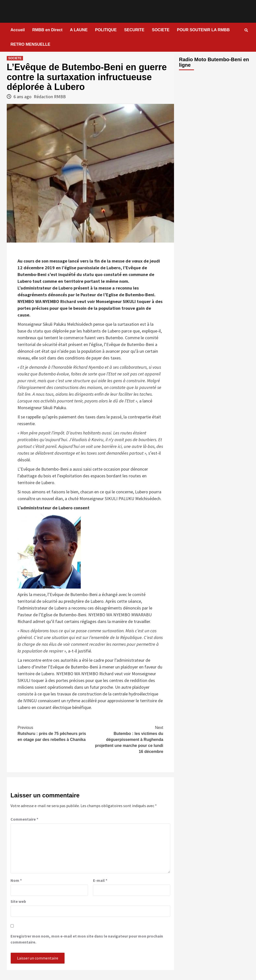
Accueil (18, 30)
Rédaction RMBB (50, 97)
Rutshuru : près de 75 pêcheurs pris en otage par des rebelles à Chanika (54, 733)
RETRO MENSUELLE (30, 44)
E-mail (100, 880)
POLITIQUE (106, 30)
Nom (16, 880)
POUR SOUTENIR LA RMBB (203, 30)
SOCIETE (160, 30)
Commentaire (24, 819)
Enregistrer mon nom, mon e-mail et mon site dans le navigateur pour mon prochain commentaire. (87, 939)
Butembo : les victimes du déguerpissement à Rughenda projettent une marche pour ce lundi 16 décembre (127, 739)
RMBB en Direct (47, 30)
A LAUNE (79, 30)
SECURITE (134, 30)
